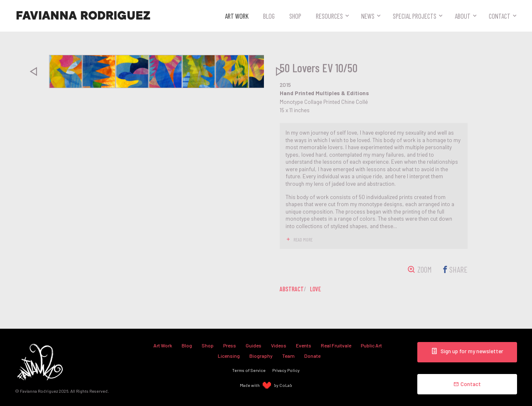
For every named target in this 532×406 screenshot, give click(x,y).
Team (288, 356)
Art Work (237, 16)
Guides (254, 345)
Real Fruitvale (336, 345)
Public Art (371, 345)
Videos (279, 345)
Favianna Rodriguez (83, 16)
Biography (261, 356)
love (315, 289)
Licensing (229, 356)
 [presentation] (33, 71)
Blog (269, 16)
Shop (295, 16)
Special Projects (415, 16)
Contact (500, 16)
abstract (292, 289)
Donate (312, 356)
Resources (329, 16)
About (463, 16)
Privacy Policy (286, 370)
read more (303, 239)
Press (230, 345)
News (368, 16)
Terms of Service (249, 370)
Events (304, 345)
